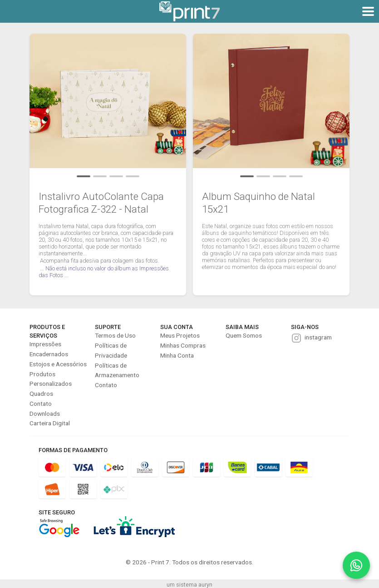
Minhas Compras (183, 345)
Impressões (45, 344)
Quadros (41, 394)
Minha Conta (177, 355)
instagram (318, 337)
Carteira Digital (50, 423)
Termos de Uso (115, 335)
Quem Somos (244, 335)
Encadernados (49, 354)
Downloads (45, 414)
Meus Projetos (180, 335)
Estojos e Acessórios (58, 364)
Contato (41, 404)
